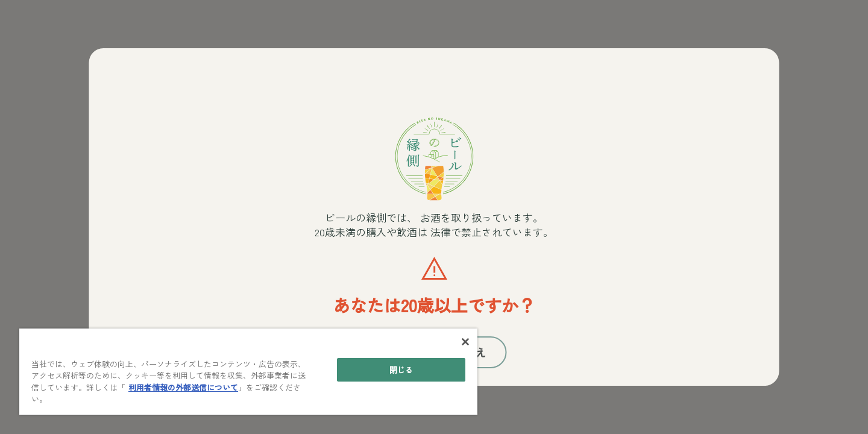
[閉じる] (465, 342)
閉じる (401, 370)
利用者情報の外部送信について (183, 387)
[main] (248, 372)
